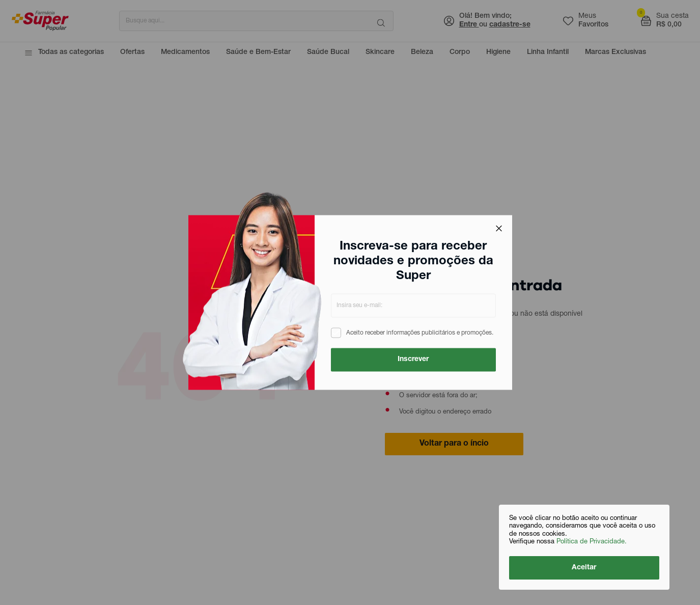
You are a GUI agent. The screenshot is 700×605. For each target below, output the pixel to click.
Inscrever (413, 360)
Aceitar (584, 568)
